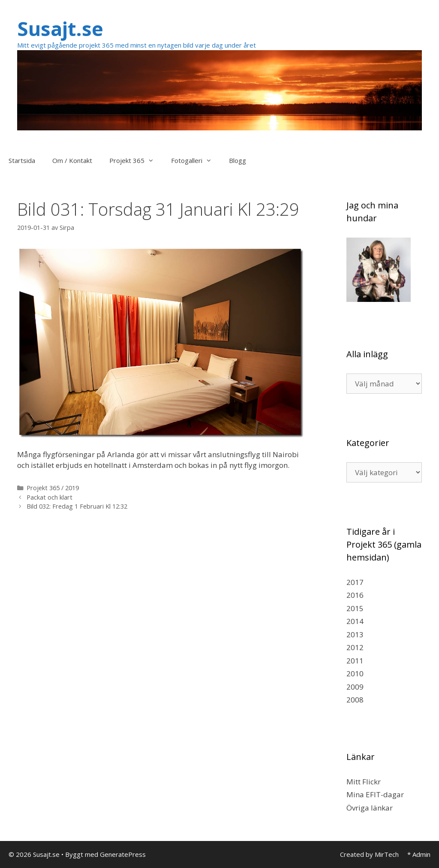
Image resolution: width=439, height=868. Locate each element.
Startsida (22, 160)
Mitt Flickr (364, 782)
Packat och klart (50, 497)
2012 (355, 647)
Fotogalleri (196, 160)
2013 (355, 634)
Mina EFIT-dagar (375, 794)
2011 (355, 661)
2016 (355, 595)
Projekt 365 (136, 160)
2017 (355, 582)
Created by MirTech (369, 854)
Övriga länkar (370, 808)
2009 (355, 687)
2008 (355, 700)
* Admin (419, 854)
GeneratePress (123, 854)
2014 (355, 621)
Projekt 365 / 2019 (53, 488)
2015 (355, 608)
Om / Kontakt (72, 160)
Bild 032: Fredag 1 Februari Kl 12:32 (77, 506)
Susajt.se (60, 29)
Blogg (238, 160)
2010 (355, 674)
